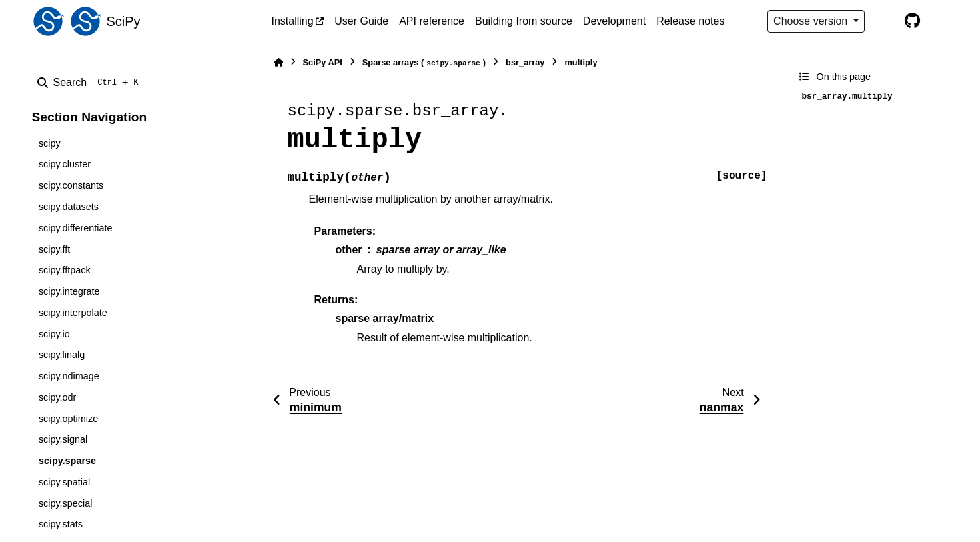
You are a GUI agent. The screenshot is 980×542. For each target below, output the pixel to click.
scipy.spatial (64, 482)
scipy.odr (58, 397)
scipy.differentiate (76, 228)
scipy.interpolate (73, 313)
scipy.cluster (65, 164)
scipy (50, 143)
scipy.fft (54, 249)
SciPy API (323, 62)
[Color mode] (885, 21)
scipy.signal (63, 439)
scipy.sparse (67, 461)
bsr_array (525, 62)
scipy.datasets (69, 207)
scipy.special (66, 503)
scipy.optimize (68, 419)
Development (614, 21)
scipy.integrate (69, 291)
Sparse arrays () (424, 63)
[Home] (278, 62)
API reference (432, 21)
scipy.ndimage (69, 376)
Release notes (690, 21)
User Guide (361, 21)
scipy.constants (71, 185)
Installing (293, 21)
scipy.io (54, 334)
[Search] (91, 83)
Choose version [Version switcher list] (812, 21)
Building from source (524, 21)
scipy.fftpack (65, 270)
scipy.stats (61, 524)
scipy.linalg (62, 355)
